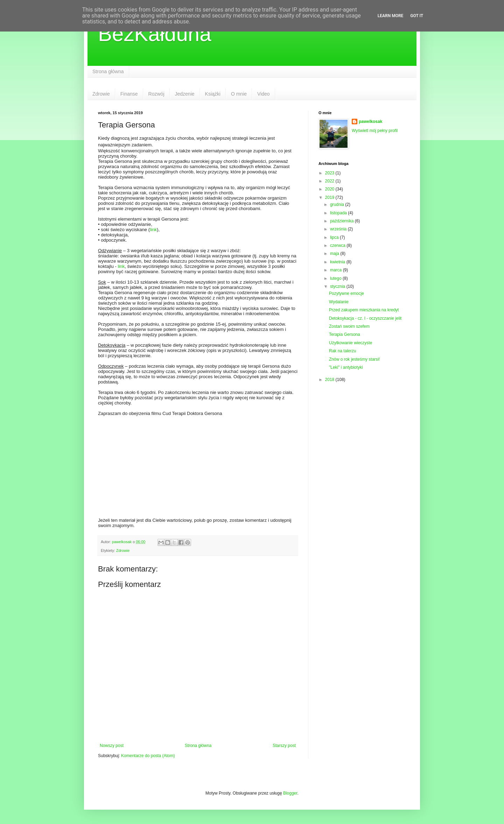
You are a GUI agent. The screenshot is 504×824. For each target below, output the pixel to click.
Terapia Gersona (345, 334)
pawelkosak (370, 122)
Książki (213, 94)
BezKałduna (155, 34)
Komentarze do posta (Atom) (148, 756)
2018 (330, 380)
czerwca (338, 245)
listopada (339, 213)
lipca (335, 237)
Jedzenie (185, 94)
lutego (336, 278)
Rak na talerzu (342, 351)
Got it (417, 16)
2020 (330, 189)
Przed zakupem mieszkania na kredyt (364, 310)
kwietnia (338, 262)
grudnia (338, 205)
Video (264, 94)
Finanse (129, 94)
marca (337, 270)
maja (335, 254)
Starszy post (284, 746)
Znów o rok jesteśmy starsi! (354, 359)
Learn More (391, 16)
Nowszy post (112, 746)
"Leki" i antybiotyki (346, 367)
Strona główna (108, 71)
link (153, 230)
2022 (330, 181)
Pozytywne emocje (346, 293)
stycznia (338, 286)
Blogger (290, 793)
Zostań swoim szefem (349, 326)
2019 (330, 198)
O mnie (239, 94)
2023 (330, 173)
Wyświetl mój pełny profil (375, 131)
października (342, 221)
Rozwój (156, 94)
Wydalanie (339, 302)
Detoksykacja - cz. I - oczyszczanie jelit (365, 318)
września (339, 229)
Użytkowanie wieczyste (351, 343)
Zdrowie (101, 94)
